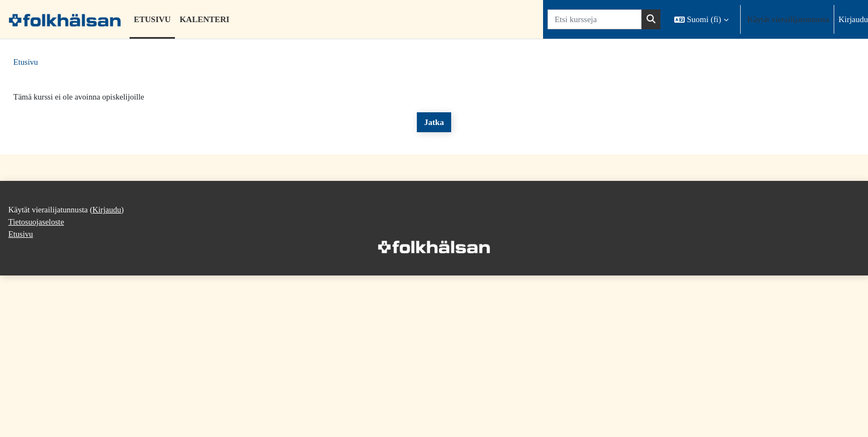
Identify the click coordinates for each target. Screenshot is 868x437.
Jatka (434, 123)
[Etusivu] (65, 19)
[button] (701, 19)
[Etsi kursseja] (595, 20)
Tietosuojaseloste (37, 422)
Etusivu (26, 63)
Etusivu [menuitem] (153, 19)
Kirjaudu (853, 19)
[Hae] (651, 20)
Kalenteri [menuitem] (204, 19)
